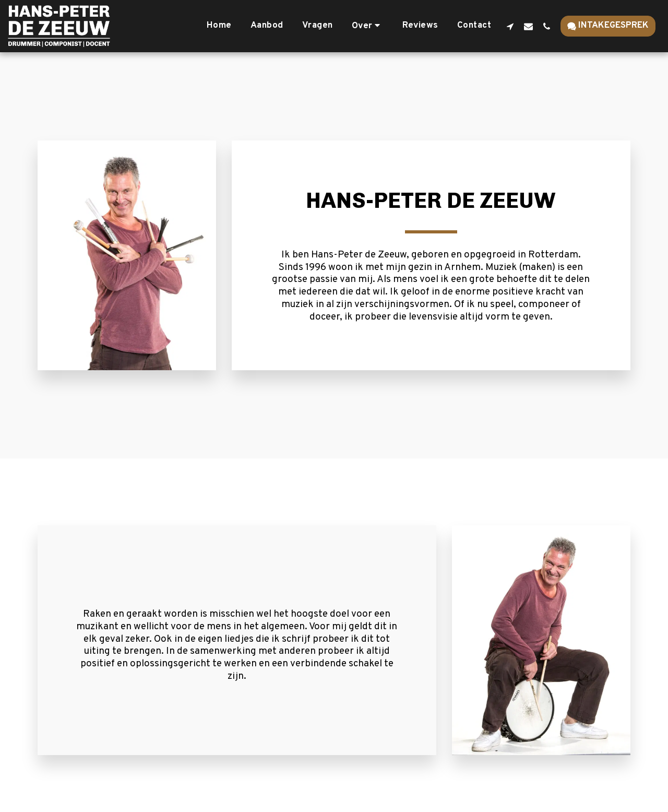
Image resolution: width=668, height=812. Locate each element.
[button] (368, 26)
